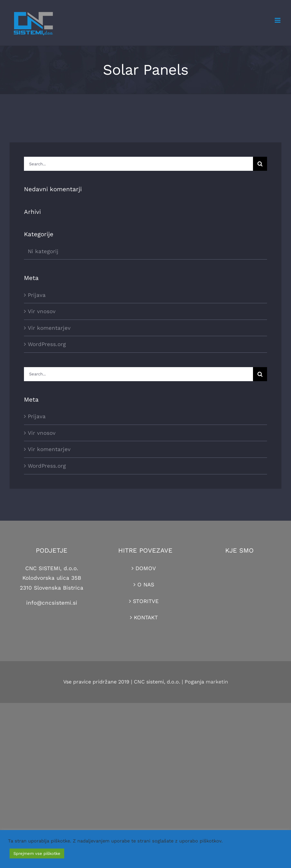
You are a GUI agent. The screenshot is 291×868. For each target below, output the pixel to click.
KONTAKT (146, 617)
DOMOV (146, 568)
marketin (217, 682)
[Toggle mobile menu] (278, 20)
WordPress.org (47, 344)
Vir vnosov (42, 311)
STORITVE (146, 601)
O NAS (146, 585)
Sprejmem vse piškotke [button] (37, 853)
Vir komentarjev (49, 328)
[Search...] (138, 164)
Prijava (37, 295)
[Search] (260, 164)
